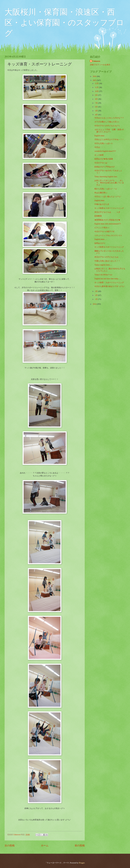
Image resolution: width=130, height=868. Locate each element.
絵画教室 (98, 216)
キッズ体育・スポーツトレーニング (109, 283)
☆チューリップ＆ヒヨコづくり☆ (108, 235)
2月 (97, 295)
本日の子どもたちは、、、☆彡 (107, 212)
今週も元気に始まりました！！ (107, 261)
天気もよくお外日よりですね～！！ (109, 139)
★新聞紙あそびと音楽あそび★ (107, 220)
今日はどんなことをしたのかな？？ (109, 118)
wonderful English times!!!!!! (105, 151)
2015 (95, 80)
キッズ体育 (99, 155)
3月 (97, 291)
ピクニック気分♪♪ (102, 228)
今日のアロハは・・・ (104, 163)
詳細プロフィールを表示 (100, 65)
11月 (97, 87)
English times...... (101, 239)
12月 (97, 83)
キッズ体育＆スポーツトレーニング (109, 208)
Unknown (96, 61)
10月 (97, 91)
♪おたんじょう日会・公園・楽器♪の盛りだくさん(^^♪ (109, 131)
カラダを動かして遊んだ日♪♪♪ (107, 122)
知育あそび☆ (100, 243)
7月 (97, 103)
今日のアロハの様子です (105, 232)
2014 (95, 304)
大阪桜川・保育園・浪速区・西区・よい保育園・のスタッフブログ (64, 23)
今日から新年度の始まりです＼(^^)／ (110, 286)
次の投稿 (10, 846)
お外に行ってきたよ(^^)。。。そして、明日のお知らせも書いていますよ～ (109, 183)
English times (99, 136)
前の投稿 (80, 846)
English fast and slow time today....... (108, 279)
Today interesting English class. (106, 177)
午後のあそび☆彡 (102, 204)
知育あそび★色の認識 (104, 159)
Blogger (82, 863)
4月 (97, 115)
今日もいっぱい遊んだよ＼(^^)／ (108, 197)
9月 (97, 95)
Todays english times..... (103, 265)
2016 (95, 76)
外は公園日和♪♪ (101, 193)
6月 (97, 107)
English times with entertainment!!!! (108, 224)
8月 (97, 99)
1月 (97, 299)
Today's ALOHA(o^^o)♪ (103, 275)
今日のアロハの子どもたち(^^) (107, 126)
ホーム (45, 846)
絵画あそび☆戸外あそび (105, 167)
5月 (97, 111)
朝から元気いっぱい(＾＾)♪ (106, 189)
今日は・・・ (100, 147)
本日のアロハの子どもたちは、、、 (109, 257)
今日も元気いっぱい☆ (104, 143)
